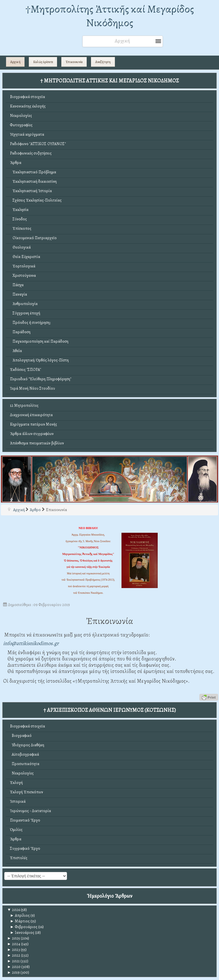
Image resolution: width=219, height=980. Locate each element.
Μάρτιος (20, 921)
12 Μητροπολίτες (24, 405)
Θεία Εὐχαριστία (25, 257)
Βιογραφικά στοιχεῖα (28, 97)
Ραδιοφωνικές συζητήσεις (31, 153)
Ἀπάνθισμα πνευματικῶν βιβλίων (37, 443)
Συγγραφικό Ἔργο (25, 848)
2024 (14, 944)
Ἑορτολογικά (23, 266)
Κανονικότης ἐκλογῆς (28, 106)
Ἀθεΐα (16, 351)
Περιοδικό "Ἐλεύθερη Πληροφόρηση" (41, 379)
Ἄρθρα (16, 163)
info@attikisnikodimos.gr (31, 643)
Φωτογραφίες (21, 125)
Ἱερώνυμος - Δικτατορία (31, 811)
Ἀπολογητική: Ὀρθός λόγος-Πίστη (39, 360)
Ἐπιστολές (19, 858)
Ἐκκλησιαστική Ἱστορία (31, 191)
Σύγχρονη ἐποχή (25, 313)
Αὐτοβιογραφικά (25, 754)
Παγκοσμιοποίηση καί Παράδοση (39, 341)
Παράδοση (20, 332)
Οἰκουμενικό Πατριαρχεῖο (33, 238)
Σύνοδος (18, 219)
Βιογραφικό (21, 736)
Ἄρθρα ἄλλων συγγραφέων (32, 434)
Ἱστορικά (18, 801)
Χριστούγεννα (23, 276)
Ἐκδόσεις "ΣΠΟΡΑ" (26, 370)
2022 (14, 955)
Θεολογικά (20, 247)
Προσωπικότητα (25, 764)
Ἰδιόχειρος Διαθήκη (27, 745)
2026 (14, 910)
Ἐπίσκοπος (21, 228)
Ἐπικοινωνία (74, 62)
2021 (13, 961)
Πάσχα (17, 285)
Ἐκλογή (16, 783)
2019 (13, 972)
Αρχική (15, 62)
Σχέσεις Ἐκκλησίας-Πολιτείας (36, 200)
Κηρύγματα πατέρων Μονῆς (34, 424)
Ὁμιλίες (16, 830)
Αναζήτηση (103, 62)
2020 (14, 967)
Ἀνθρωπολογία (24, 304)
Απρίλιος (20, 915)
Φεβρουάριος (24, 927)
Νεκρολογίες (21, 116)
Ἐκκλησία (19, 210)
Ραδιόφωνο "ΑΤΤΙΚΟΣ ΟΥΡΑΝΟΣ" (38, 144)
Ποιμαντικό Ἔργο (25, 820)
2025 (14, 938)
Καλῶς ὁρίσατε (43, 62)
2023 (14, 950)
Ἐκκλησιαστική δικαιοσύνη (33, 181)
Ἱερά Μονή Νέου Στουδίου (33, 388)
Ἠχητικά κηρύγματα (27, 134)
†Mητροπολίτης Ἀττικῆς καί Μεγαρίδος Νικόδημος (110, 16)
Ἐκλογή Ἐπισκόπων (27, 792)
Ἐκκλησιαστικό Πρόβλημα (33, 172)
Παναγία (19, 294)
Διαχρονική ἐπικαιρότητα (31, 415)
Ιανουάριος (22, 933)
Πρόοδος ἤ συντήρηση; (30, 323)
